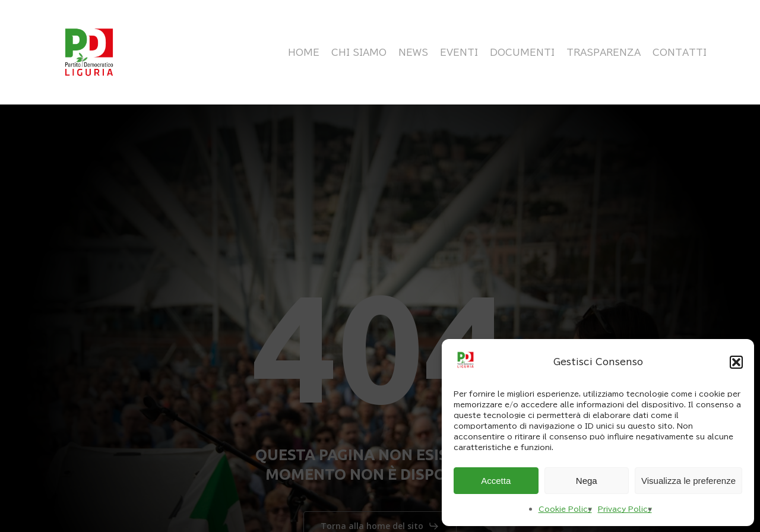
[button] (736, 362)
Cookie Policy (565, 509)
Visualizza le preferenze (688, 481)
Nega (587, 481)
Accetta (496, 481)
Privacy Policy (625, 509)
